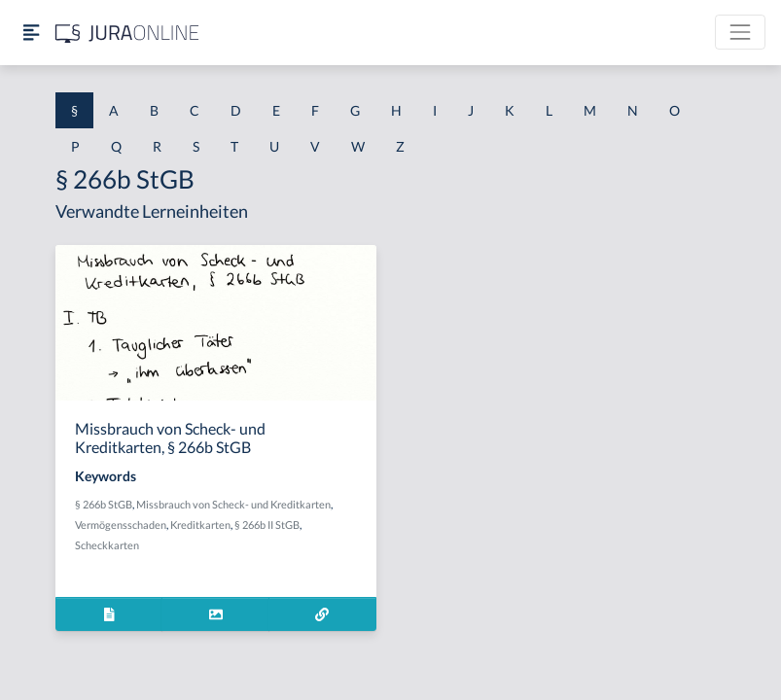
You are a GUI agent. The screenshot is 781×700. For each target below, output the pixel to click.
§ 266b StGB (104, 504)
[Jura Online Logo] (127, 33)
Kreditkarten (200, 525)
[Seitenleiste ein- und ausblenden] (31, 33)
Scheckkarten (107, 545)
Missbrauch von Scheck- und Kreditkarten (233, 504)
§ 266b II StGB (267, 525)
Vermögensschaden (121, 525)
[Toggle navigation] (740, 32)
